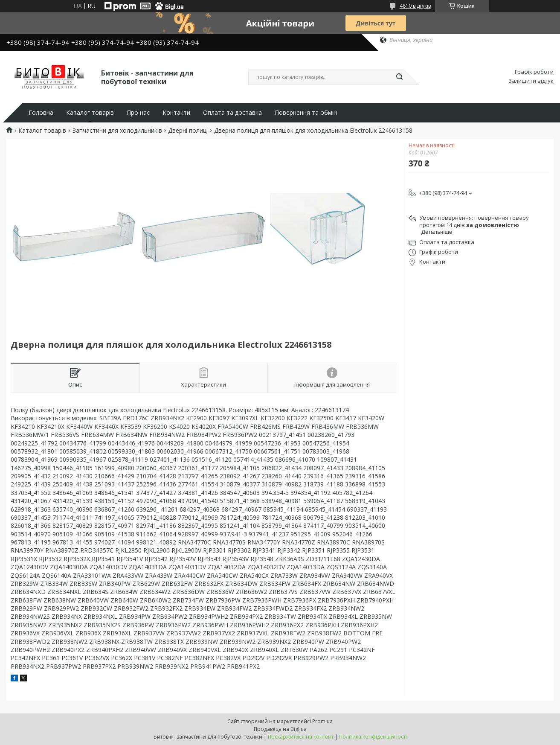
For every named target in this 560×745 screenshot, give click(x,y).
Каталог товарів (90, 113)
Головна (41, 113)
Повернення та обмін (306, 113)
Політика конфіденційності (373, 737)
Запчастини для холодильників (117, 131)
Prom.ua (322, 721)
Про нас (138, 113)
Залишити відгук (531, 81)
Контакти (176, 113)
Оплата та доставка (232, 113)
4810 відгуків (415, 6)
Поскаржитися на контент (301, 737)
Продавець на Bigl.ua (280, 729)
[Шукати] (400, 77)
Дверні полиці (188, 131)
